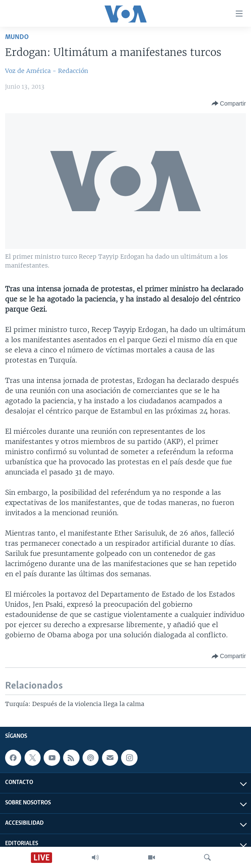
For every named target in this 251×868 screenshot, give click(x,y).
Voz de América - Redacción (47, 71)
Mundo (17, 37)
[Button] (229, 103)
